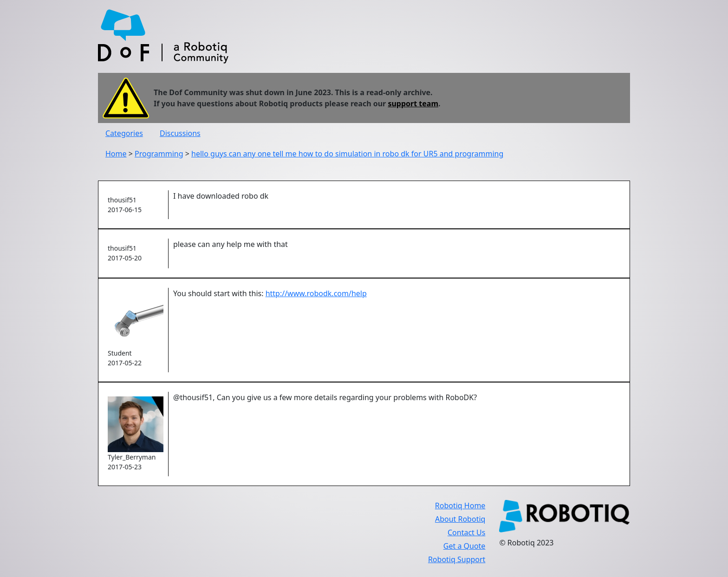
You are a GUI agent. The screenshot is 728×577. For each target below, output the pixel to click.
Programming (159, 154)
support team (413, 104)
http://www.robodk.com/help (316, 293)
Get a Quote (465, 546)
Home (116, 154)
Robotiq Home (460, 506)
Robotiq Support (457, 559)
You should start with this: (219, 293)
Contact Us (466, 532)
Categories (124, 133)
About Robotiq (460, 519)
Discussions (180, 133)
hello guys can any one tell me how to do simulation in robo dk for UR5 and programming (347, 154)
